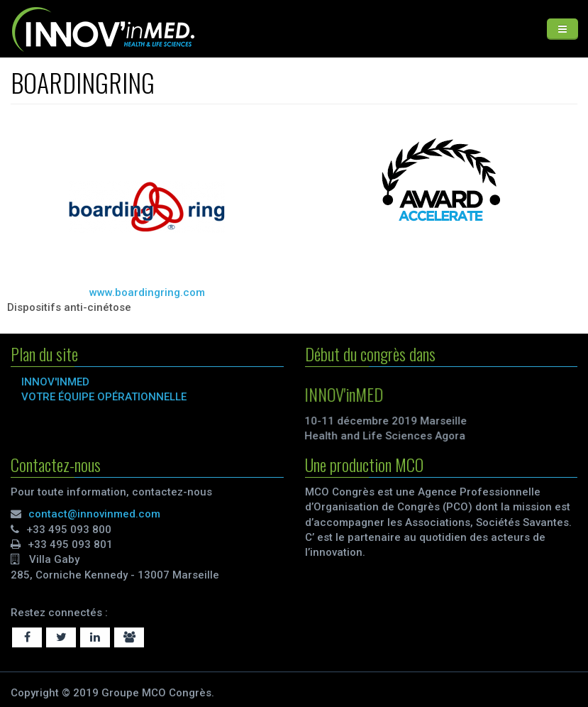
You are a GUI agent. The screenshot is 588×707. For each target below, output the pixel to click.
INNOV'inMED (55, 382)
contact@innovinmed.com (94, 514)
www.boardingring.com (147, 292)
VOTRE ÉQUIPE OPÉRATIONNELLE (104, 397)
